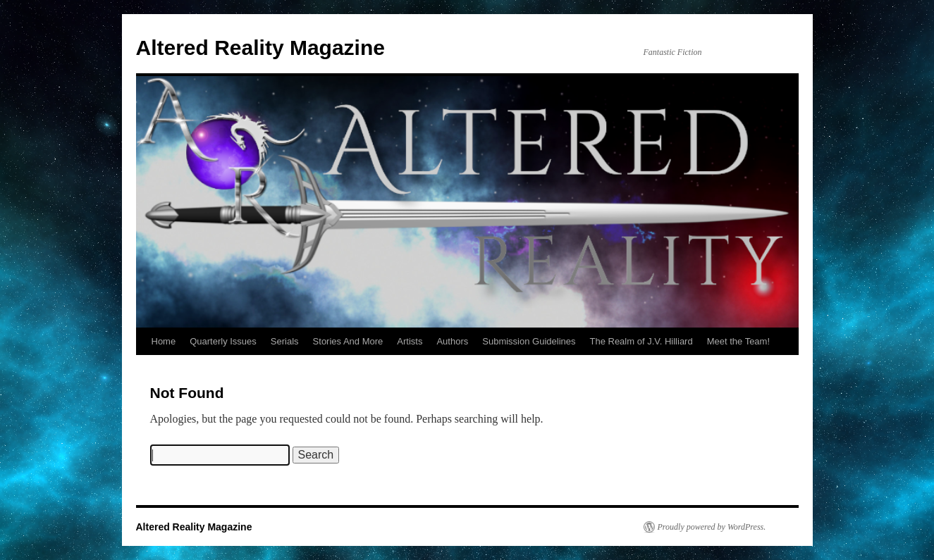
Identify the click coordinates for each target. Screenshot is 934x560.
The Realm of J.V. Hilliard (641, 341)
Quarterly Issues (223, 341)
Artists (410, 341)
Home (164, 341)
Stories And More (348, 341)
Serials (285, 341)
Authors (452, 341)
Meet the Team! (738, 341)
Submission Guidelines (529, 341)
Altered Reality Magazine (260, 48)
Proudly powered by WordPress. (712, 527)
